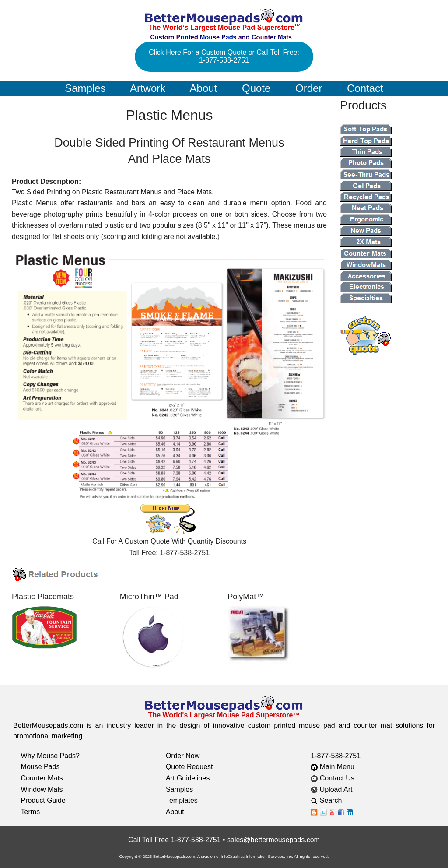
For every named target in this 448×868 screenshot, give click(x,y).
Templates (182, 800)
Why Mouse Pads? (50, 756)
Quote (256, 88)
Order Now (183, 756)
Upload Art (332, 789)
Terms (31, 812)
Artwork (148, 88)
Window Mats (42, 789)
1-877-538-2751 (336, 756)
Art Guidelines (188, 778)
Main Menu (332, 767)
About (204, 88)
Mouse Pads (40, 767)
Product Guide (43, 800)
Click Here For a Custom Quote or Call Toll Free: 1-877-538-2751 (224, 56)
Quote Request (189, 767)
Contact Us (332, 778)
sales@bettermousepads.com (273, 840)
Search (333, 800)
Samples (85, 88)
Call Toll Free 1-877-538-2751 (174, 840)
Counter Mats (42, 778)
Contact (365, 88)
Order (309, 88)
